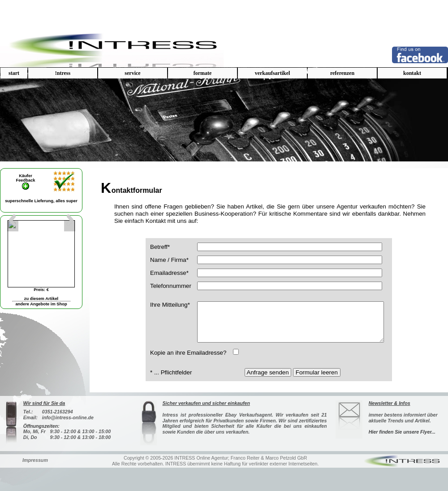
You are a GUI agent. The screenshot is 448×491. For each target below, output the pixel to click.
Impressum (35, 474)
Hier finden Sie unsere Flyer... (402, 446)
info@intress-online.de (68, 431)
